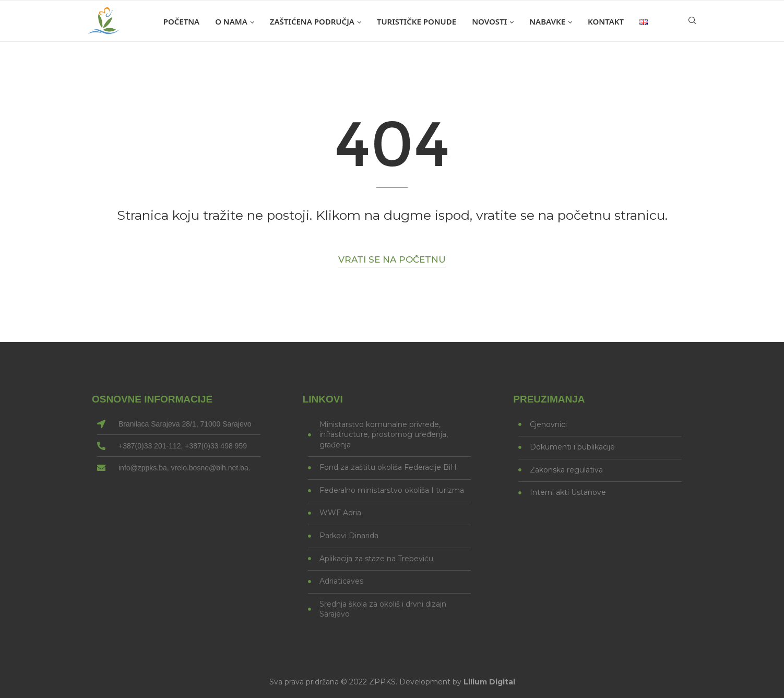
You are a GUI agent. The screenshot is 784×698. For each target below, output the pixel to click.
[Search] (692, 21)
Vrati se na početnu (392, 259)
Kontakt (606, 21)
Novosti (489, 21)
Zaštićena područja (312, 21)
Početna (181, 21)
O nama (231, 21)
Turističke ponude (417, 21)
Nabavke (547, 21)
